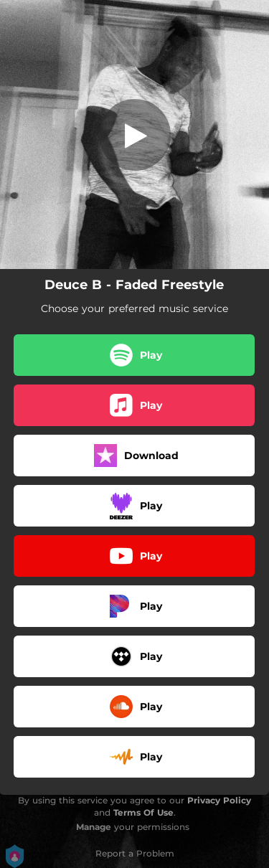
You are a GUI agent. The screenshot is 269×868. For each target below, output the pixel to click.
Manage (94, 827)
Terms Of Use (143, 812)
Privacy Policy (219, 800)
